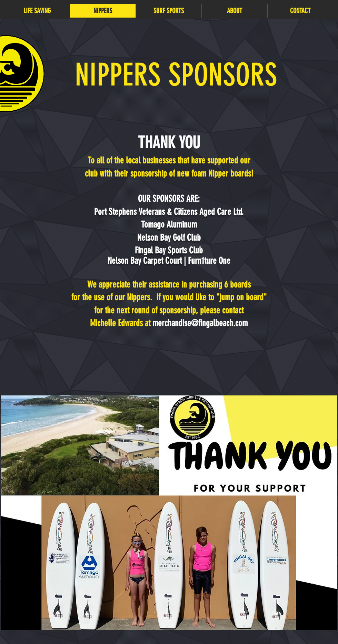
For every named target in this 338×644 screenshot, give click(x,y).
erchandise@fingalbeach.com (203, 323)
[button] (37, 11)
